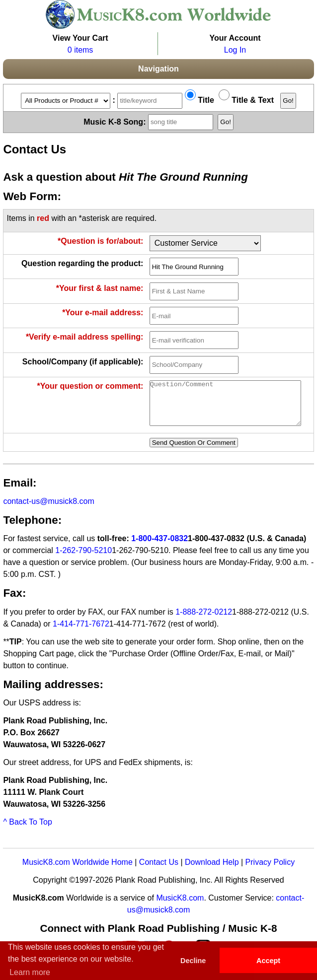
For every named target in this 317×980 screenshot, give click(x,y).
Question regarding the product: (82, 263)
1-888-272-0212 (204, 621)
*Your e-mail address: (103, 313)
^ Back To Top (28, 831)
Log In (235, 50)
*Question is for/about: (100, 241)
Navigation (158, 69)
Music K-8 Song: (150, 121)
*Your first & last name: (100, 288)
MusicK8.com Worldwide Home (78, 871)
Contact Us (159, 871)
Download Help (212, 871)
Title (199, 100)
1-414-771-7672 (81, 633)
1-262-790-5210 (83, 559)
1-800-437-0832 (159, 547)
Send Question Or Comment (194, 452)
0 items (80, 50)
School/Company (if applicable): (83, 362)
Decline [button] (193, 961)
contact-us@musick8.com (48, 510)
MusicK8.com (180, 907)
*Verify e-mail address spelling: (85, 337)
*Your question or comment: (90, 386)
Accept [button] (268, 961)
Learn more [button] (30, 972)
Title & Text (246, 100)
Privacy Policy (270, 871)
